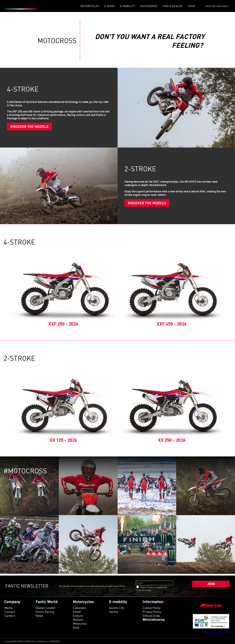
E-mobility (127, 6)
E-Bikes (110, 6)
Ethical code (151, 616)
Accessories (149, 6)
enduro (78, 616)
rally (76, 627)
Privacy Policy (152, 612)
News (39, 616)
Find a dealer (173, 6)
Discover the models (29, 126)
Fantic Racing (45, 612)
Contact (10, 612)
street (77, 612)
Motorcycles (90, 6)
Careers (10, 616)
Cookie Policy (152, 608)
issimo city (117, 608)
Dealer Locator (46, 608)
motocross (80, 623)
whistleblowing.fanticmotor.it (218, 633)
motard (78, 620)
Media (8, 608)
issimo (114, 612)
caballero (79, 608)
